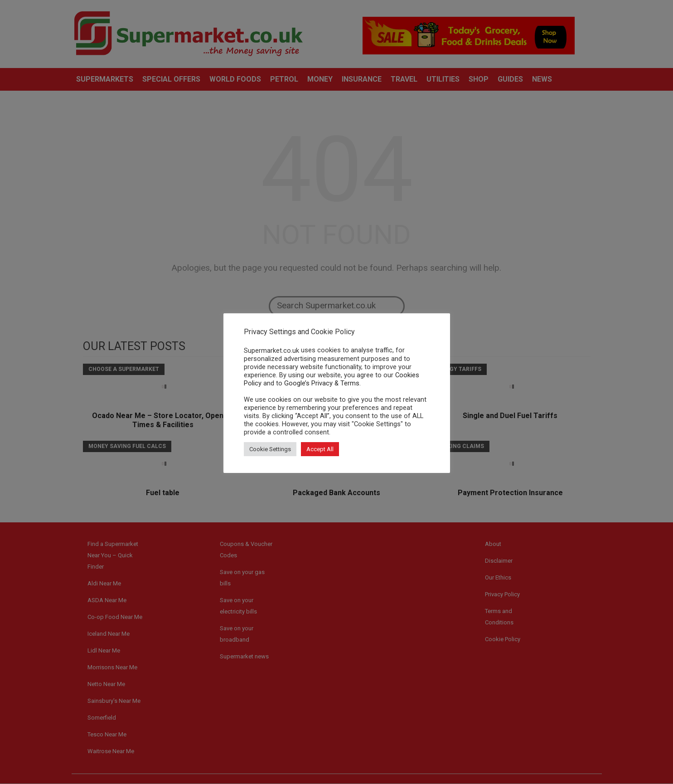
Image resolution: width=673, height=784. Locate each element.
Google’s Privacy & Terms (322, 383)
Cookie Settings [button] (270, 449)
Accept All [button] (320, 449)
